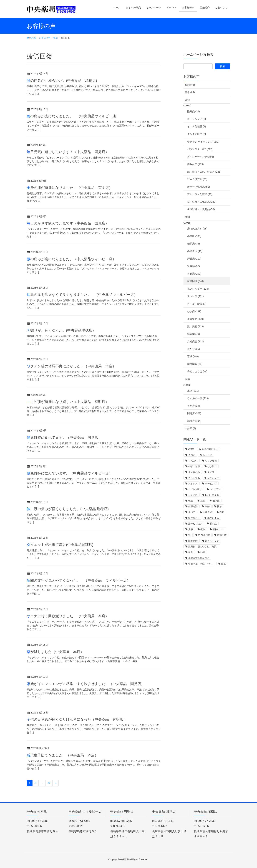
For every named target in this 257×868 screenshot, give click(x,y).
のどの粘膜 (194, 466)
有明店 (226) (194, 406)
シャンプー (213, 478)
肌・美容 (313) (196, 326)
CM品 (191, 449)
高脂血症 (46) (195, 251)
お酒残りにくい (210, 449)
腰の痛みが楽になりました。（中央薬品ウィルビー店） (71, 259)
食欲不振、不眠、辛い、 (201, 564)
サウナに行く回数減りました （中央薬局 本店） (68, 616)
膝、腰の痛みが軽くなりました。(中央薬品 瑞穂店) (68, 509)
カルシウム (194, 478)
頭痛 (203, 552)
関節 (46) (190, 85)
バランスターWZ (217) (200, 149)
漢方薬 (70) (194, 334)
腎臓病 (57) (194, 266)
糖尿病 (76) (194, 244)
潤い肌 (213, 524)
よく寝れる (194, 472)
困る (220, 506)
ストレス (193, 484)
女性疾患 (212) (196, 341)
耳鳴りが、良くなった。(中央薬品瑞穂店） (61, 330)
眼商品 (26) (194, 111)
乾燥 (191, 501)
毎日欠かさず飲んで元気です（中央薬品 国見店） (68, 223)
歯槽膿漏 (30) (195, 364)
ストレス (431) (196, 296)
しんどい (193, 461)
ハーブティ (216, 489)
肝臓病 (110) (194, 259)
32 (49, 783)
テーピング (211, 484)
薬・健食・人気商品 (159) (202, 202)
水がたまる (213, 518)
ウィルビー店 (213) (198, 398)
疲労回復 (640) (196, 281)
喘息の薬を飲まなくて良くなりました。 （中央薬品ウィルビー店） (82, 295)
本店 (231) (193, 391)
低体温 (216, 501)
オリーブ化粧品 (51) (199, 187)
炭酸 (191, 529)
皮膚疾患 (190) (196, 319)
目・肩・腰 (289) (197, 304)
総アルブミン (212, 541)
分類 (187, 100)
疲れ (203, 529)
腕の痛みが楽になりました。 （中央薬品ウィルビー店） (75, 116)
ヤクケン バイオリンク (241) (203, 142)
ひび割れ (212, 466)
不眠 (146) (193, 356)
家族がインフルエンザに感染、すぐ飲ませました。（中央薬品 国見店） (86, 684)
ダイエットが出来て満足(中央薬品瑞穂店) (60, 545)
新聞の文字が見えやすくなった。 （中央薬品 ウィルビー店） (79, 580)
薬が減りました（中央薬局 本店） (55, 652)
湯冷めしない (195, 524)
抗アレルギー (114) (198, 289)
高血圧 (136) (194, 236)
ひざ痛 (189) (194, 311)
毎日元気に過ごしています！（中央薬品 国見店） (68, 152)
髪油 (224, 564)
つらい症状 (211, 461)
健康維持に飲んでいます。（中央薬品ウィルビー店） (70, 473)
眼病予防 (222, 535)
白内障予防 (204, 535)
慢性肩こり (194, 518)
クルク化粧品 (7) (197, 134)
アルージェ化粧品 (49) (200, 194)
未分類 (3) (190, 428)
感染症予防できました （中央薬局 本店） (62, 755)
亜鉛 (203, 501)
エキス (211, 472)
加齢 (207, 506)
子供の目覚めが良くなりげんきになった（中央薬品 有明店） (77, 719)
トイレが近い (195, 489)
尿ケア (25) (194, 349)
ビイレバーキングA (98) (201, 157)
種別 (187, 217)
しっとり (207, 455)
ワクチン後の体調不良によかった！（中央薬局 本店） (71, 366)
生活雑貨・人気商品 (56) (201, 209)
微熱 (222, 512)
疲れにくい (218, 529)
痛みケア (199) (196, 164)
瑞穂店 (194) (194, 421)
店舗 (187, 379)
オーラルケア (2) (197, 119)
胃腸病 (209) (194, 274)
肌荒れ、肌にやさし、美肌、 (203, 547)
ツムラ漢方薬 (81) (197, 179)
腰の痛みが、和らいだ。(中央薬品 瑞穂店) (62, 80)
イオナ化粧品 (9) (197, 126)
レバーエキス (212, 495)
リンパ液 (193, 495)
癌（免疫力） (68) (197, 229)
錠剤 (191, 552)
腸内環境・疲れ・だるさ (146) (204, 172)
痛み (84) (190, 92)
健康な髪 (193, 506)
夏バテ (192, 512)
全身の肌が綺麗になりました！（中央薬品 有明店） (70, 188)
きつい (192, 455)
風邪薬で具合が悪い (199, 558)
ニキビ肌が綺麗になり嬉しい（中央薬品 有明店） (68, 402)
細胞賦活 (193, 541)
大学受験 (207, 512)
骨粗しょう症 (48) (197, 371)
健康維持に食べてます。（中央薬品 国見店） (64, 437)
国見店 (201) (194, 413)
